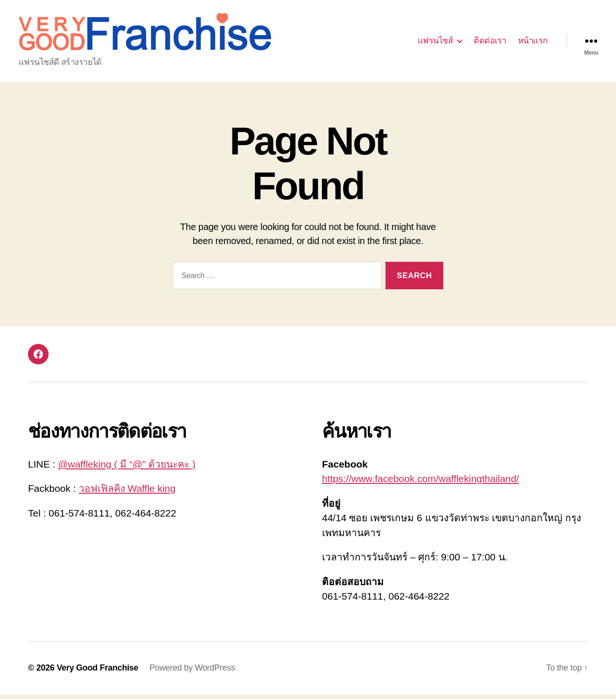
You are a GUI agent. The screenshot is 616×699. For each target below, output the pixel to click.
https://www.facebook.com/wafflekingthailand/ (420, 483)
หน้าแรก (533, 43)
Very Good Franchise (97, 672)
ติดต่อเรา (490, 43)
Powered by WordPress (192, 672)
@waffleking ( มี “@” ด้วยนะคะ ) (127, 469)
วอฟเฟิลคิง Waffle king (127, 493)
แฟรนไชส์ (435, 43)
